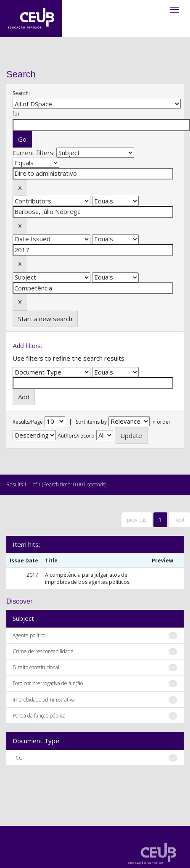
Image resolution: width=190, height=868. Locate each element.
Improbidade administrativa (44, 700)
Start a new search (45, 319)
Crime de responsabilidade (43, 651)
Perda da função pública (39, 716)
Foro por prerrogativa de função (48, 683)
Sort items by (91, 422)
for (16, 114)
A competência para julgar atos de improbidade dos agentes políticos (87, 578)
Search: (21, 93)
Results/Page (28, 422)
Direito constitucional (36, 667)
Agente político (29, 635)
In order (161, 422)
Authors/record (76, 436)
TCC (17, 758)
